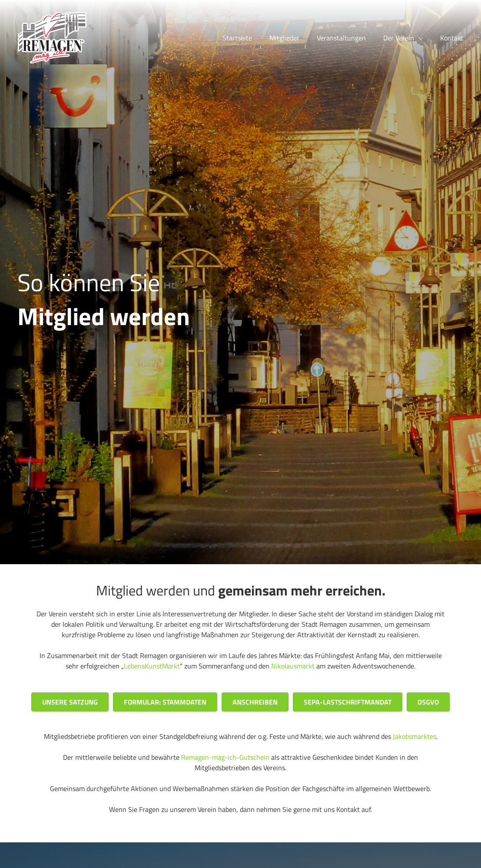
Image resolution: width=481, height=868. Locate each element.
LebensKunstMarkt (152, 666)
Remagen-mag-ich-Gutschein (225, 757)
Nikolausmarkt (293, 666)
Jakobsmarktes (415, 736)
